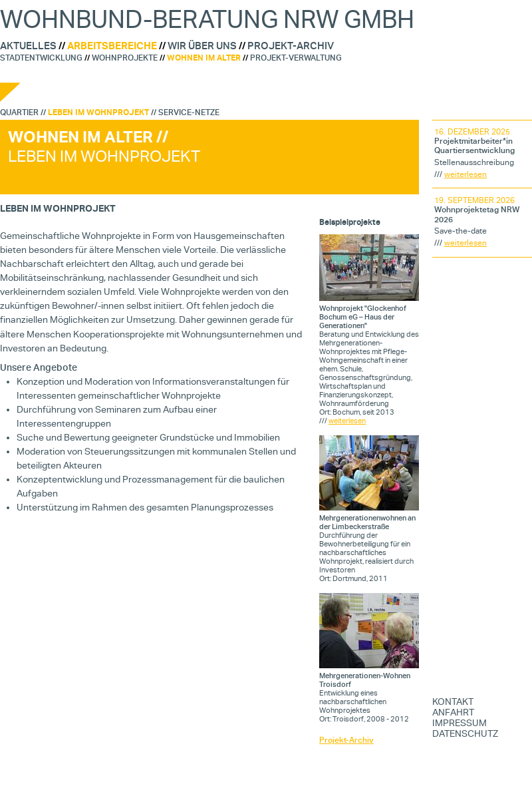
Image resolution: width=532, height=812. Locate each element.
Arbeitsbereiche (112, 46)
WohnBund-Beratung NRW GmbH (207, 19)
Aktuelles (28, 46)
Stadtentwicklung (41, 58)
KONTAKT (453, 702)
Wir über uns (202, 46)
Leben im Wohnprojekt (98, 112)
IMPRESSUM (460, 723)
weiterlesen (347, 421)
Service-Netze (189, 112)
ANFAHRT (453, 712)
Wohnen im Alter (204, 58)
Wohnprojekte (125, 58)
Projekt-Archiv (291, 46)
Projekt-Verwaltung (296, 58)
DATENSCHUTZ (465, 733)
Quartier (19, 112)
